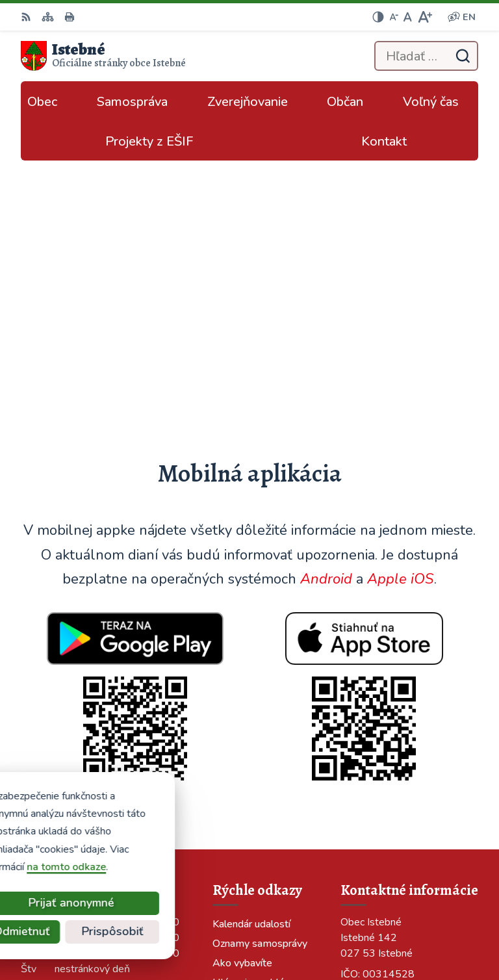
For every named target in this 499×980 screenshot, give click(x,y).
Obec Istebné (447, 927)
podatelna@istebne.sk (394, 757)
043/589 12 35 (377, 726)
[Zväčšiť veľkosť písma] (425, 17)
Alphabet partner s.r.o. (425, 909)
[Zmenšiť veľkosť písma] (394, 17)
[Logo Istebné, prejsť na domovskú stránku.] (103, 56)
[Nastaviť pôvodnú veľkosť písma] (408, 17)
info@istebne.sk (378, 741)
